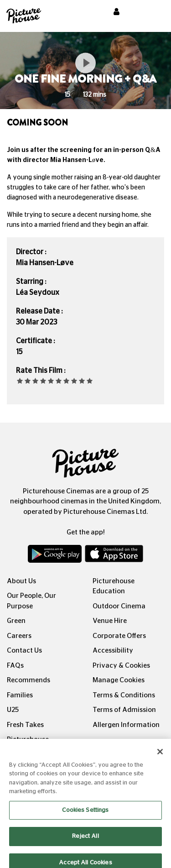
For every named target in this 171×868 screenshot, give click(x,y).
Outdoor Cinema (119, 606)
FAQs (15, 666)
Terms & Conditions (124, 695)
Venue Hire (110, 621)
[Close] (160, 757)
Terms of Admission (124, 710)
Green (16, 621)
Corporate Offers (119, 636)
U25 (13, 710)
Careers (19, 636)
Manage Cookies (119, 680)
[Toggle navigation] (152, 13)
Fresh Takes (25, 725)
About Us (21, 581)
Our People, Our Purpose (31, 601)
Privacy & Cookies (121, 666)
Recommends (28, 680)
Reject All (85, 841)
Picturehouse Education (114, 586)
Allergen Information (126, 725)
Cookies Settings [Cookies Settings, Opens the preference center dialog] (85, 815)
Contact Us (24, 651)
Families (20, 695)
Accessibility (113, 651)
